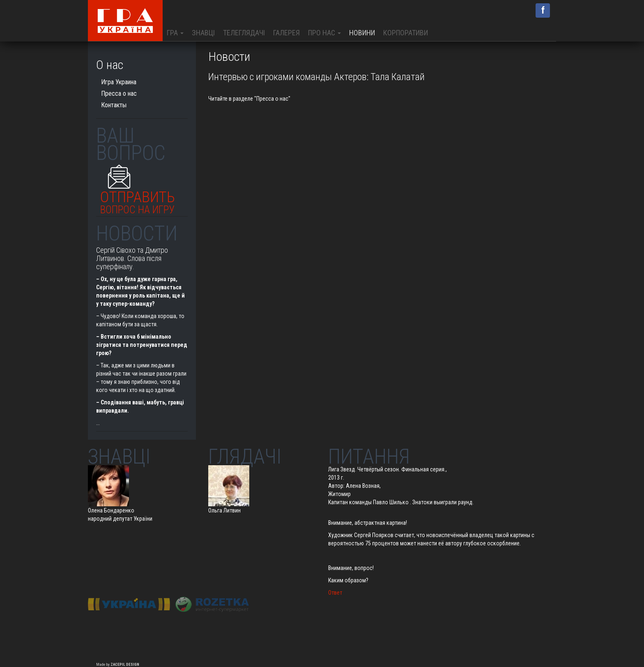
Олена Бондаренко (111, 510)
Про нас (324, 33)
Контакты (114, 105)
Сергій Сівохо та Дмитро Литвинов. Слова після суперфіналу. (132, 258)
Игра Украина (119, 82)
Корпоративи (406, 33)
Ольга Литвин (224, 510)
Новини (362, 33)
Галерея (286, 33)
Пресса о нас (119, 93)
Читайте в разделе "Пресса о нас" (249, 99)
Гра (175, 33)
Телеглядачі (244, 33)
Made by (118, 664)
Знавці (203, 33)
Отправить (138, 200)
